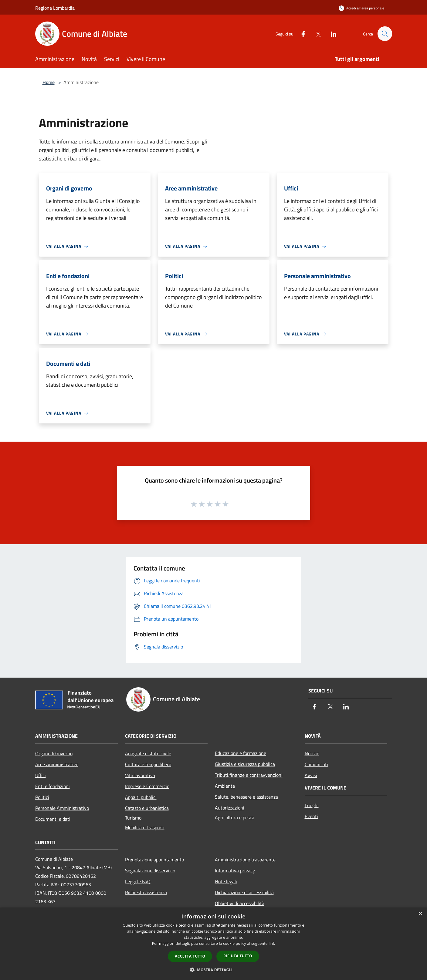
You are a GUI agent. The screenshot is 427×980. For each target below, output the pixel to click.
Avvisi (311, 775)
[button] (214, 970)
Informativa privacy (235, 871)
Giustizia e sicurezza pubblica (245, 764)
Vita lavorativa (140, 775)
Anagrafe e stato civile (148, 753)
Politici (42, 797)
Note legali (226, 881)
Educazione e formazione (241, 753)
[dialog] (213, 944)
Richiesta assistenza (146, 892)
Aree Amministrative (57, 764)
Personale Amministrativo (62, 808)
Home (49, 82)
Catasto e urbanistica (147, 808)
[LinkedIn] (331, 34)
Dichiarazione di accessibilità (244, 892)
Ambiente (225, 786)
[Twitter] (316, 34)
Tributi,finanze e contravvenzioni (249, 775)
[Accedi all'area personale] (361, 8)
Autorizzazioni (230, 808)
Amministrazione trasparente (245, 860)
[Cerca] (385, 34)
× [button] (420, 914)
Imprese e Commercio (147, 786)
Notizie (312, 753)
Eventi (311, 816)
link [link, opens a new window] (272, 943)
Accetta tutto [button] (190, 956)
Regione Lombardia (55, 8)
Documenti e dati (53, 819)
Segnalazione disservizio (150, 871)
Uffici (41, 775)
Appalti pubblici (141, 797)
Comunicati (316, 764)
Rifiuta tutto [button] (238, 956)
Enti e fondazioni (53, 786)
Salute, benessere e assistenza (246, 797)
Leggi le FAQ (138, 881)
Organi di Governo (54, 753)
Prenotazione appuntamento (154, 860)
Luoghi (312, 805)
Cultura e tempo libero (148, 764)
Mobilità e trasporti (145, 827)
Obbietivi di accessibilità (240, 903)
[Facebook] (300, 34)
